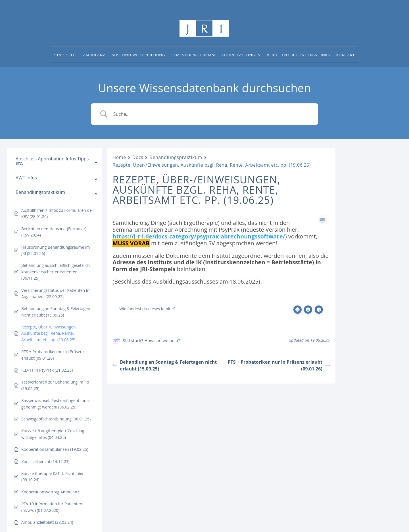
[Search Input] (212, 114)
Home (119, 157)
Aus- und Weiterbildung (138, 55)
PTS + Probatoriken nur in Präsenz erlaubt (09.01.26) (278, 365)
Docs (138, 157)
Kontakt (346, 55)
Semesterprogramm (193, 55)
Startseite (66, 55)
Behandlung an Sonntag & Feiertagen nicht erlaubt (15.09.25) (165, 365)
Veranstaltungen (241, 55)
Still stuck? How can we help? (146, 341)
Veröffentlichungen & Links (299, 55)
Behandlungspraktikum (176, 157)
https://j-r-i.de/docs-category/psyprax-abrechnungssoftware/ (199, 236)
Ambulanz (94, 55)
